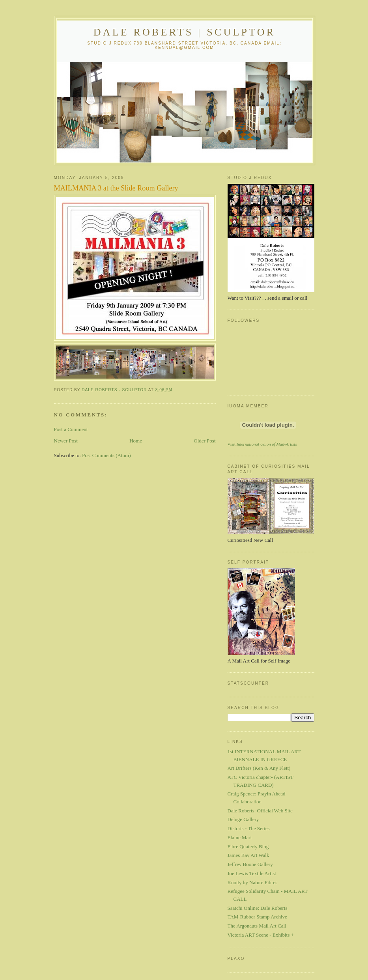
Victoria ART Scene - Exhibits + (261, 935)
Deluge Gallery (243, 819)
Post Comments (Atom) (106, 455)
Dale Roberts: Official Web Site (260, 811)
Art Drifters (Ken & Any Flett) (259, 768)
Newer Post (66, 441)
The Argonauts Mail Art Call (257, 926)
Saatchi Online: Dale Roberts (258, 908)
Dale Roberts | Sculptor (185, 32)
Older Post (205, 441)
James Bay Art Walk (248, 855)
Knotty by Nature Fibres (253, 882)
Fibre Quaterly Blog (248, 847)
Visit (262, 444)
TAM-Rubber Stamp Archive (257, 917)
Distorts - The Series (249, 828)
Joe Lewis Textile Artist (252, 873)
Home (136, 441)
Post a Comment (71, 429)
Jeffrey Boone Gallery (250, 864)
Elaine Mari (240, 837)
